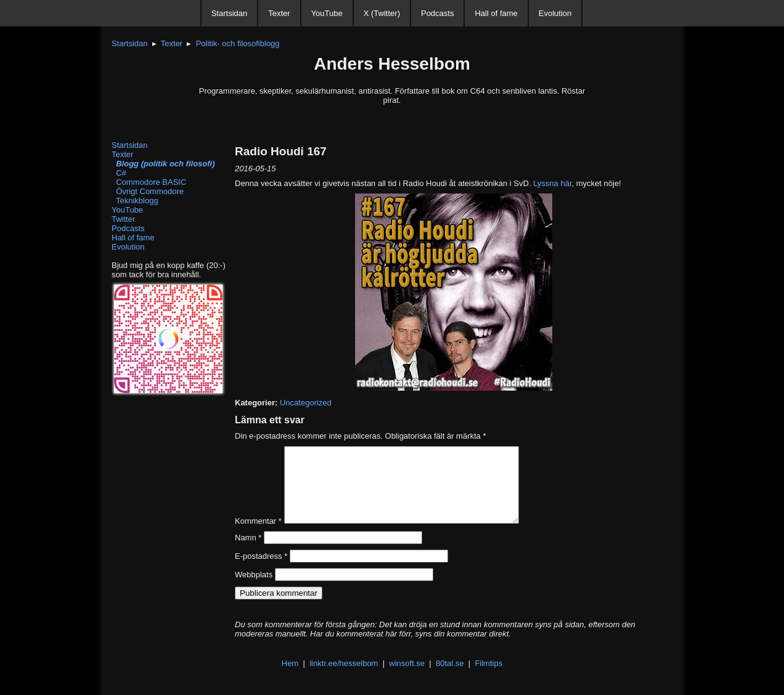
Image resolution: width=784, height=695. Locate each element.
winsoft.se (407, 678)
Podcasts (437, 13)
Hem (290, 678)
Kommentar (258, 536)
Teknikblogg (135, 201)
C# (119, 173)
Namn (248, 552)
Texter (279, 13)
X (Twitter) (382, 13)
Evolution (555, 13)
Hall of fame (496, 13)
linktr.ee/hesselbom (344, 678)
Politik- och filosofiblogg (238, 43)
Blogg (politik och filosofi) (163, 164)
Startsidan (230, 13)
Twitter (123, 219)
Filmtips (488, 678)
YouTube (327, 13)
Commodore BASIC (149, 182)
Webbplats (254, 589)
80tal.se (450, 678)
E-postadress (261, 571)
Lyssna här (552, 183)
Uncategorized (306, 403)
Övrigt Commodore (148, 191)
